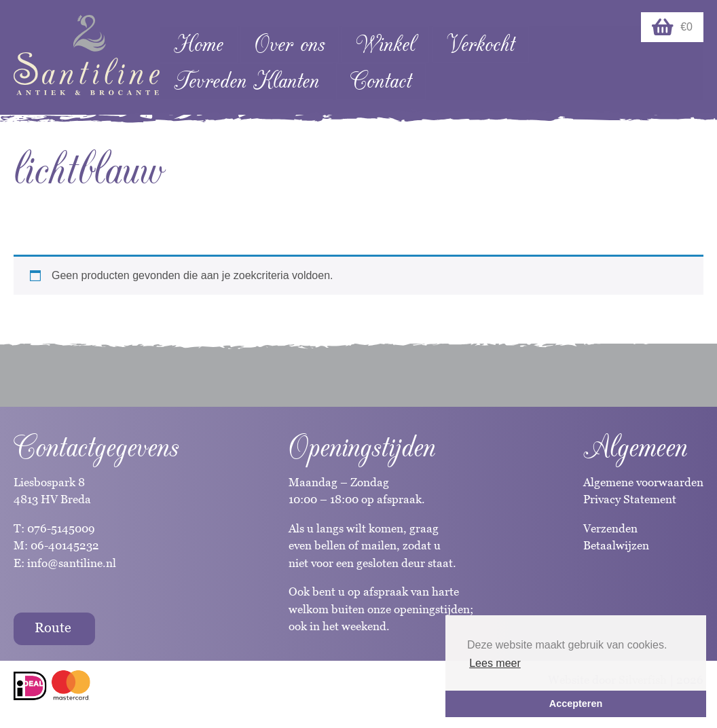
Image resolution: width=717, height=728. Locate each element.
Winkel (385, 44)
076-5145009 (60, 528)
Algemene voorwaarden (643, 482)
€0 (672, 27)
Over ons (290, 44)
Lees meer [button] (495, 663)
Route (53, 627)
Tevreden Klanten (246, 81)
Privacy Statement (630, 499)
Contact (381, 81)
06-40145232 (65, 545)
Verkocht (481, 44)
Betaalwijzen (616, 545)
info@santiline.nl (72, 563)
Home (199, 44)
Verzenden (610, 528)
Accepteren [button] (576, 704)
